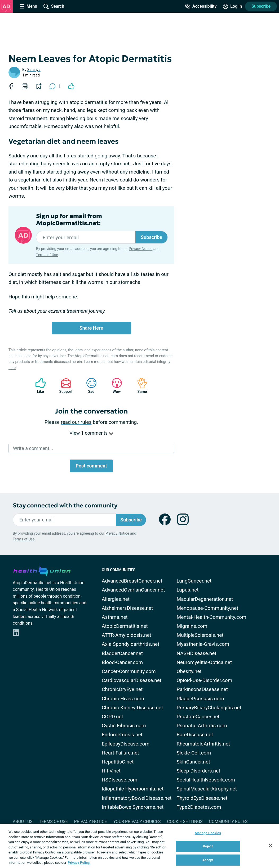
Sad (89, 386)
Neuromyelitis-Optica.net (204, 662)
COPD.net (112, 717)
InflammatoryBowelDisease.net (137, 798)
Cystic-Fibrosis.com (124, 726)
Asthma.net (115, 617)
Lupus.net (188, 590)
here (12, 368)
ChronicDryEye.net (122, 689)
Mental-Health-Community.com (212, 617)
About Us (23, 822)
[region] (139, 846)
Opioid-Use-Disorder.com (205, 680)
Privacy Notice (141, 249)
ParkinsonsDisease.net (202, 689)
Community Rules (228, 822)
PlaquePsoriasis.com (200, 699)
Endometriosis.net (122, 735)
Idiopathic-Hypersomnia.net (133, 789)
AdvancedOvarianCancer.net (133, 590)
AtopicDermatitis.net (125, 626)
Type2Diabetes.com (199, 807)
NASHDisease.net (197, 653)
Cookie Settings (185, 822)
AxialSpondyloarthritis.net (130, 644)
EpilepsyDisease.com (126, 744)
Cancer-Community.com (129, 671)
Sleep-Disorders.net (199, 771)
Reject (208, 846)
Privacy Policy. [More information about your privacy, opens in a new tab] (79, 863)
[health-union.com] (42, 570)
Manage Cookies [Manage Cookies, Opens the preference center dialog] (208, 833)
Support (64, 386)
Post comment (91, 466)
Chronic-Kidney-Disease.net (132, 708)
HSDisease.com (119, 780)
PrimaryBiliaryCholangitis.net (209, 708)
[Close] (271, 846)
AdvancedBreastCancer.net (132, 581)
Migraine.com (192, 626)
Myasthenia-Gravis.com (203, 644)
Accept (208, 860)
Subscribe (261, 6)
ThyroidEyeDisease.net (202, 798)
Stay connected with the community (65, 505)
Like (38, 386)
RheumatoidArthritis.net (203, 744)
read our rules (76, 422)
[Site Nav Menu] (29, 6)
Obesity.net (189, 671)
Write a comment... (33, 448)
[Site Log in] (232, 6)
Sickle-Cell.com (194, 753)
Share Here (91, 328)
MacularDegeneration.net (205, 599)
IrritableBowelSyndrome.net (133, 807)
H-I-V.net (111, 771)
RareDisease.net (195, 735)
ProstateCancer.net (198, 717)
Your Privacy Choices (137, 822)
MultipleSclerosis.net (200, 635)
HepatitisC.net (118, 762)
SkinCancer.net (193, 762)
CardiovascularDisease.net (132, 680)
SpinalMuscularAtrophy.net (207, 789)
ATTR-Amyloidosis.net (127, 635)
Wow (114, 386)
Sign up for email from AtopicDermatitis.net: (69, 220)
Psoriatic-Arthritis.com (202, 726)
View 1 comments (91, 433)
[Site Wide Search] (54, 6)
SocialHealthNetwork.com (206, 780)
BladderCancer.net (122, 653)
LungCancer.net (194, 581)
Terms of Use (47, 255)
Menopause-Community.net (208, 608)
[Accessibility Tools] (201, 6)
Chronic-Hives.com (123, 699)
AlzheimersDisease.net (127, 608)
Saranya (34, 70)
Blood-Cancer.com (122, 662)
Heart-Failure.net (120, 753)
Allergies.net (116, 599)
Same (140, 386)
